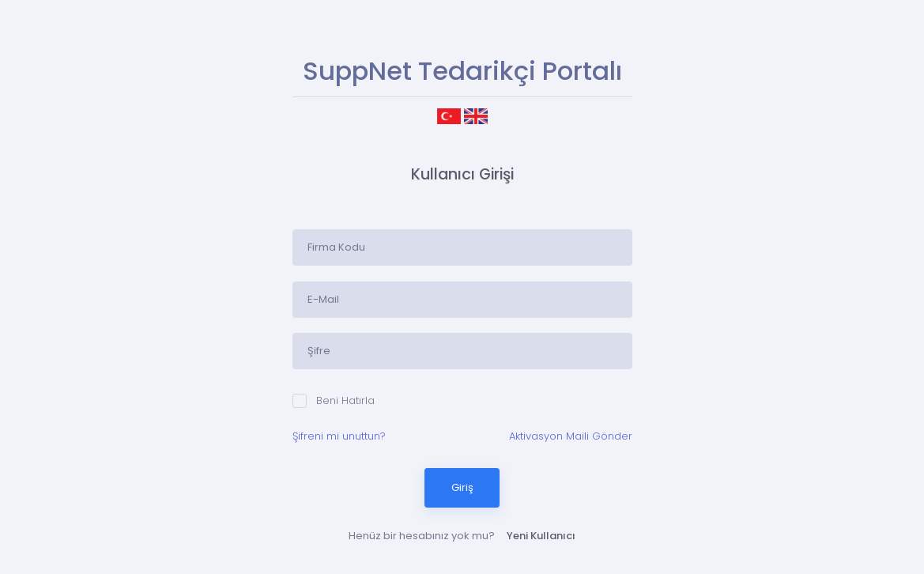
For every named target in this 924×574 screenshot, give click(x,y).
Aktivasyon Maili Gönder (571, 436)
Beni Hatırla (334, 400)
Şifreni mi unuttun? (339, 436)
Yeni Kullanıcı (541, 536)
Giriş (462, 487)
